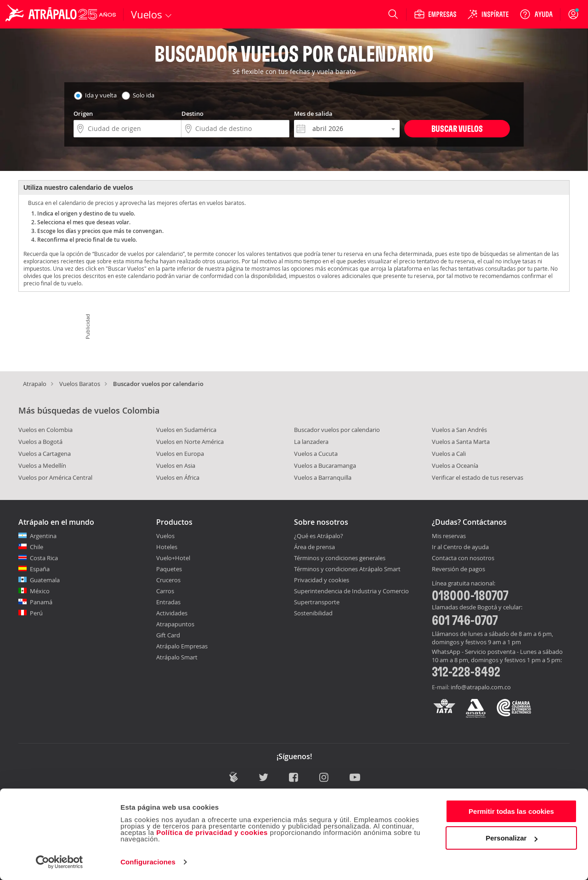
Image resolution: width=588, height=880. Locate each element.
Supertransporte (317, 602)
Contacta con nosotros (463, 558)
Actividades (172, 613)
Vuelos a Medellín (42, 466)
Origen (83, 114)
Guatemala (45, 580)
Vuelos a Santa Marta (461, 442)
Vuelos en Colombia (45, 430)
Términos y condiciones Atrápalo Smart (347, 569)
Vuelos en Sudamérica (186, 430)
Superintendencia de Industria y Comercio (351, 591)
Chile (37, 547)
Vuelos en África (178, 477)
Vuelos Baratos (80, 384)
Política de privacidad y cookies (212, 832)
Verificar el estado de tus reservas (478, 477)
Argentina (43, 536)
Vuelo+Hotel (173, 558)
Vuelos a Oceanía (455, 466)
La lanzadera (311, 442)
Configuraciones (148, 862)
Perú (36, 613)
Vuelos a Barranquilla (323, 477)
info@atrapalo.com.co (481, 687)
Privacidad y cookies (322, 580)
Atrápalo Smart (177, 657)
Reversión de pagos (458, 569)
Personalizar (512, 838)
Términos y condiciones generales (340, 558)
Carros (165, 591)
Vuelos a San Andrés (459, 430)
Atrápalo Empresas (182, 646)
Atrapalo (35, 384)
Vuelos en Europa (180, 454)
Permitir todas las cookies (511, 811)
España (40, 569)
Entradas (168, 602)
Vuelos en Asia (176, 466)
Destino (192, 114)
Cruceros (168, 580)
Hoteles (167, 547)
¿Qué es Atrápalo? (319, 536)
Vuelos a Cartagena (45, 454)
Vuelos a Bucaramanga (325, 466)
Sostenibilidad (313, 613)
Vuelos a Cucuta (316, 454)
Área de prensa (314, 547)
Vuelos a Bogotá (40, 442)
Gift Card (168, 635)
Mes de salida (313, 114)
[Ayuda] (536, 14)
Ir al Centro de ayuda (460, 547)
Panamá (41, 602)
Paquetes (169, 569)
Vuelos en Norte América (190, 442)
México (40, 591)
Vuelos (165, 536)
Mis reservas (449, 536)
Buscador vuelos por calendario (337, 430)
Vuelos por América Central (55, 477)
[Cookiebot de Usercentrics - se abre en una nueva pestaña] (59, 862)
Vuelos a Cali (449, 454)
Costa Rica (44, 558)
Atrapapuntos (175, 624)
